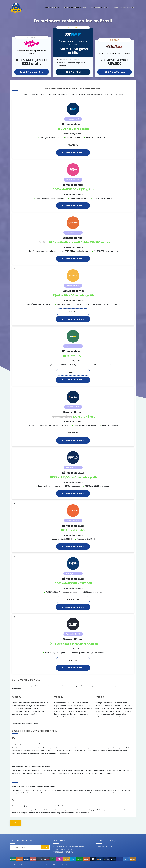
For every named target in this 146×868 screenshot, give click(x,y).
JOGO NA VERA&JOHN (32, 72)
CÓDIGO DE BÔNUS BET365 (124, 7)
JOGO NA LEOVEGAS (114, 72)
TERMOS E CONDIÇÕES (105, 846)
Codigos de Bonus (50, 7)
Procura (45, 847)
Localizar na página (21, 841)
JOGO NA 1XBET (73, 72)
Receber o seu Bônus (73, 153)
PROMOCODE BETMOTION (100, 7)
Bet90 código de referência (63, 849)
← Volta (16, 823)
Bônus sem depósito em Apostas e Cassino (70, 846)
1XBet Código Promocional (75, 7)
